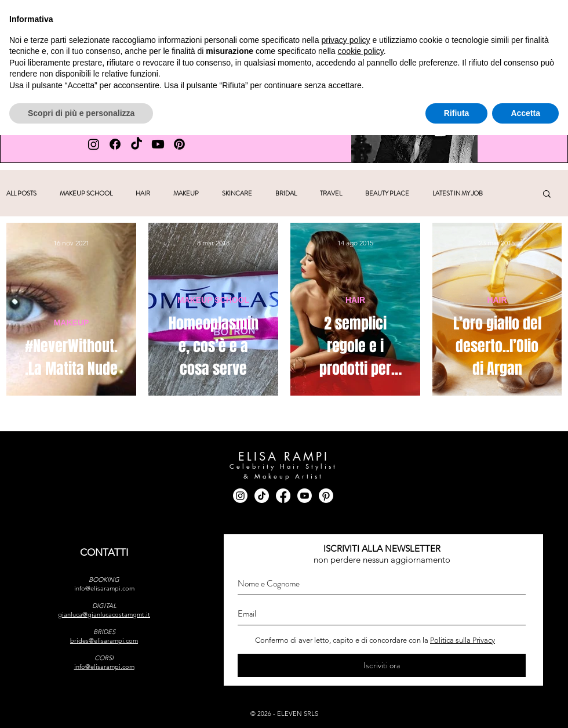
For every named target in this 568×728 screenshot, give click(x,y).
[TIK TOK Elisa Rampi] (136, 144)
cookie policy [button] (361, 644)
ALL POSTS (21, 193)
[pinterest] (560, 15)
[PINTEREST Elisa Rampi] (179, 144)
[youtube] (538, 15)
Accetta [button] (525, 705)
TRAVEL (331, 193)
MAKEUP (186, 193)
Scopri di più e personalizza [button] (81, 705)
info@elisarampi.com (104, 588)
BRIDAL (286, 193)
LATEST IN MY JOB (458, 193)
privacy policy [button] (346, 632)
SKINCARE (237, 193)
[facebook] (492, 15)
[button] (208, 67)
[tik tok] (515, 15)
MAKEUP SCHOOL (86, 193)
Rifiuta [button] (457, 705)
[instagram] (470, 15)
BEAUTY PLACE (387, 193)
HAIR (143, 193)
